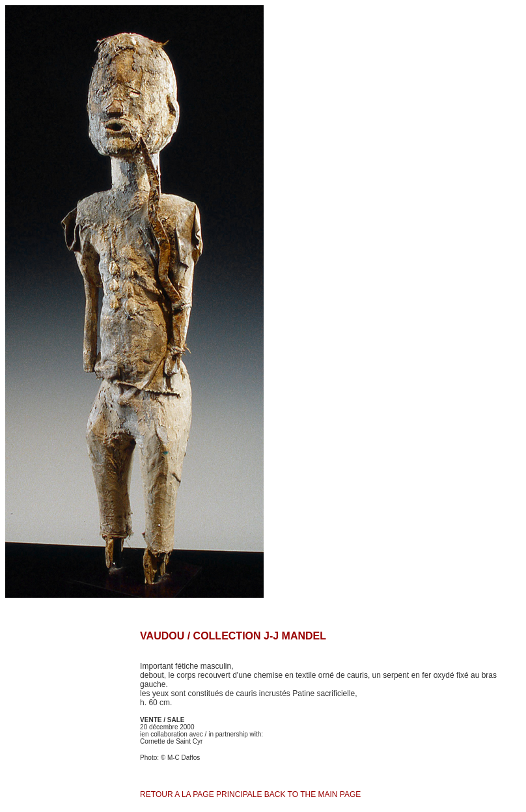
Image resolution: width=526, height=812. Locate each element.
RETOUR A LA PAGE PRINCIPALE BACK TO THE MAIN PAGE (250, 794)
